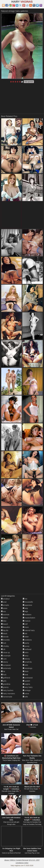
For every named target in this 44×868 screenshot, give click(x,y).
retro (26, 652)
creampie (6, 656)
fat (3, 671)
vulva (26, 694)
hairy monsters (8, 694)
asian (4, 608)
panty (26, 643)
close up (5, 652)
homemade (7, 697)
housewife (28, 602)
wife (25, 697)
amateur (5, 599)
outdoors (27, 640)
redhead (27, 649)
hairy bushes (7, 690)
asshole (5, 615)
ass (3, 611)
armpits (5, 605)
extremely (6, 668)
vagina (26, 684)
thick (26, 671)
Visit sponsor (29, 82)
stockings (27, 668)
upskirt (26, 681)
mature (27, 621)
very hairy (28, 687)
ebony (5, 662)
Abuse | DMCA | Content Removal (16, 860)
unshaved (28, 678)
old (25, 634)
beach (5, 624)
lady (25, 608)
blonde (5, 637)
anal (4, 602)
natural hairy (29, 630)
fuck (4, 675)
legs (25, 611)
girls (4, 681)
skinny (26, 659)
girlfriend (6, 678)
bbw (4, 621)
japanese (27, 605)
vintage (27, 690)
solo (25, 665)
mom (26, 627)
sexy (26, 656)
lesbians (27, 615)
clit (3, 649)
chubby (5, 646)
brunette (5, 640)
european (6, 665)
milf (25, 624)
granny (5, 687)
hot (25, 599)
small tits (27, 662)
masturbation (29, 618)
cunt (4, 659)
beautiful (5, 627)
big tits (5, 630)
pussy (26, 646)
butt (4, 643)
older (26, 637)
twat (25, 675)
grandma (6, 684)
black (4, 634)
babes (5, 618)
